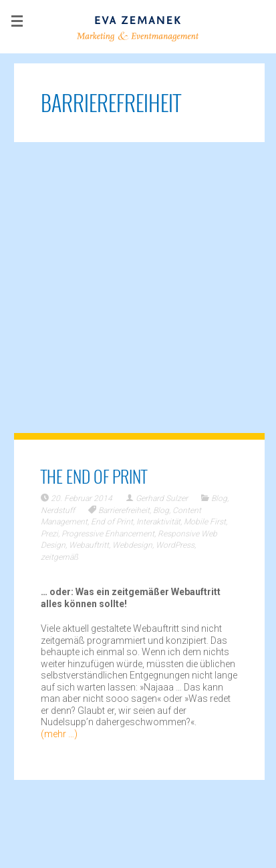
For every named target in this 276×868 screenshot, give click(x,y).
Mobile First (205, 522)
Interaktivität (158, 522)
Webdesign (132, 545)
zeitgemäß (59, 557)
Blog (219, 498)
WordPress (175, 545)
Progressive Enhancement (108, 534)
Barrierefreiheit (124, 510)
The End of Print (94, 476)
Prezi (49, 534)
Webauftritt (89, 545)
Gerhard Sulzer (162, 498)
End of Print (112, 522)
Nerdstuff (58, 510)
